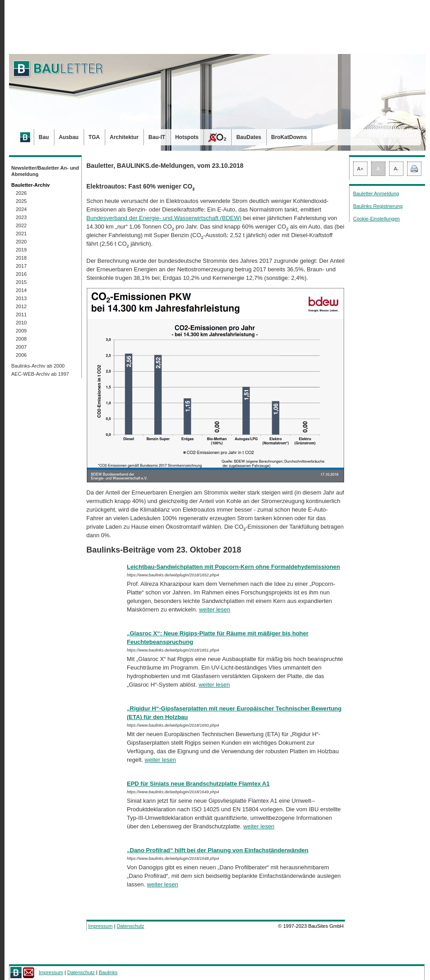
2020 (21, 242)
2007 (21, 347)
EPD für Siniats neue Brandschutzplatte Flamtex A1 (198, 784)
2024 (21, 209)
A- (396, 169)
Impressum (100, 926)
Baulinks (108, 972)
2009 (21, 331)
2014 (21, 290)
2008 (21, 339)
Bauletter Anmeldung (376, 193)
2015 (21, 282)
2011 (21, 315)
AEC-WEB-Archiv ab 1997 (40, 374)
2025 (21, 201)
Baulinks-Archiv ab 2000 (38, 366)
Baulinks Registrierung (378, 206)
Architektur (124, 137)
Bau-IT (157, 137)
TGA (94, 137)
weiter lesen (214, 609)
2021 (21, 234)
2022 (21, 225)
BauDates (249, 137)
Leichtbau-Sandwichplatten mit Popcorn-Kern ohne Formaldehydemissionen (233, 567)
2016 (21, 274)
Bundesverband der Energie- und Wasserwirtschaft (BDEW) (164, 218)
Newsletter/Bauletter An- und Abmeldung (45, 171)
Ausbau (69, 137)
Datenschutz (130, 926)
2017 (21, 266)
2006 (21, 355)
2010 (21, 323)
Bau (44, 137)
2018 (21, 258)
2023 (21, 217)
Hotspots (187, 137)
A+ (360, 169)
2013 (21, 298)
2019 (21, 250)
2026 (21, 193)
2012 (21, 306)
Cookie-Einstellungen (376, 219)
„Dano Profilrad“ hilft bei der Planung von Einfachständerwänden (218, 850)
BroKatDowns (289, 137)
